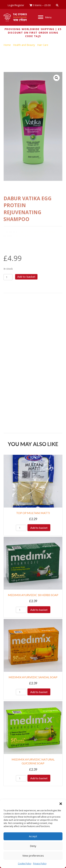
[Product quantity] (8, 277)
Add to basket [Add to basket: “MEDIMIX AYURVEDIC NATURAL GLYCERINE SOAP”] (39, 778)
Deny (33, 846)
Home (7, 45)
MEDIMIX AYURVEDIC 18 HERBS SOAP (33, 595)
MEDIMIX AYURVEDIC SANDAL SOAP (33, 677)
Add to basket (26, 277)
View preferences (33, 856)
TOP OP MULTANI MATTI (33, 513)
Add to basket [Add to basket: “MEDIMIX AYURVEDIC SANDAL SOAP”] (39, 692)
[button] (61, 804)
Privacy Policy (40, 864)
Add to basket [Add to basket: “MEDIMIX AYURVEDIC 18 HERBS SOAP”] (39, 610)
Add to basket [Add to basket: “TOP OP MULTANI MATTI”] (39, 528)
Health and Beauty (24, 45)
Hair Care (43, 45)
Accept (33, 836)
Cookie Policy (25, 864)
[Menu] (45, 17)
